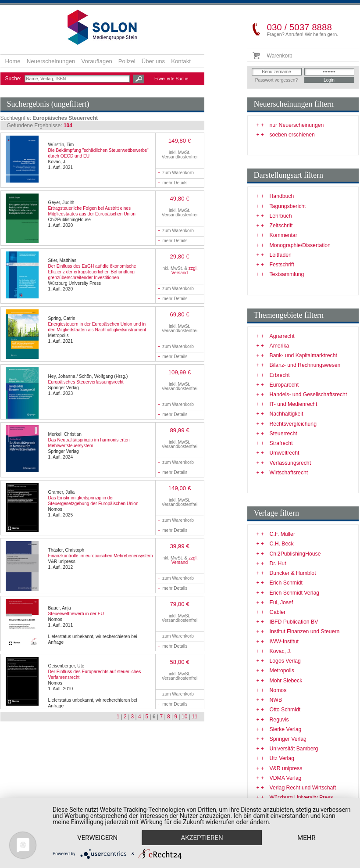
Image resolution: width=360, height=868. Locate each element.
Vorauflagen (96, 61)
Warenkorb (280, 56)
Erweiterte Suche (171, 79)
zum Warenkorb (176, 173)
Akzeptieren (202, 838)
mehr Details (173, 183)
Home (13, 61)
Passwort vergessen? (276, 80)
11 (194, 717)
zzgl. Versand (185, 271)
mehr (307, 838)
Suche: (14, 79)
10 (184, 717)
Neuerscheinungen (51, 61)
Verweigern (97, 838)
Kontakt (181, 61)
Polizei (127, 61)
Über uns (153, 61)
